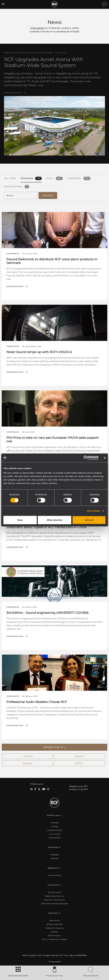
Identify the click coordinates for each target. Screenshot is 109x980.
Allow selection (54, 520)
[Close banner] (105, 458)
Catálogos (54, 855)
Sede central (55, 920)
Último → (79, 763)
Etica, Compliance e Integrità (55, 939)
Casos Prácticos (55, 875)
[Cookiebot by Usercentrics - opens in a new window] (86, 458)
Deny (20, 520)
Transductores (54, 838)
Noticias (54, 932)
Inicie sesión (37, 28)
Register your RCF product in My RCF (79, 788)
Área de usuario (55, 892)
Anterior (79, 756)
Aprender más (12, 93)
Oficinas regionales (54, 924)
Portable (55, 823)
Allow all (89, 520)
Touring (55, 826)
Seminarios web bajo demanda (55, 904)
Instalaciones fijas (54, 830)
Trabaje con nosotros (54, 928)
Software (55, 858)
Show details (93, 511)
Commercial (54, 834)
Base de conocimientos (54, 900)
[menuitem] (55, 962)
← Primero (28, 756)
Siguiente (28, 763)
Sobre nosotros (55, 936)
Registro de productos (54, 896)
